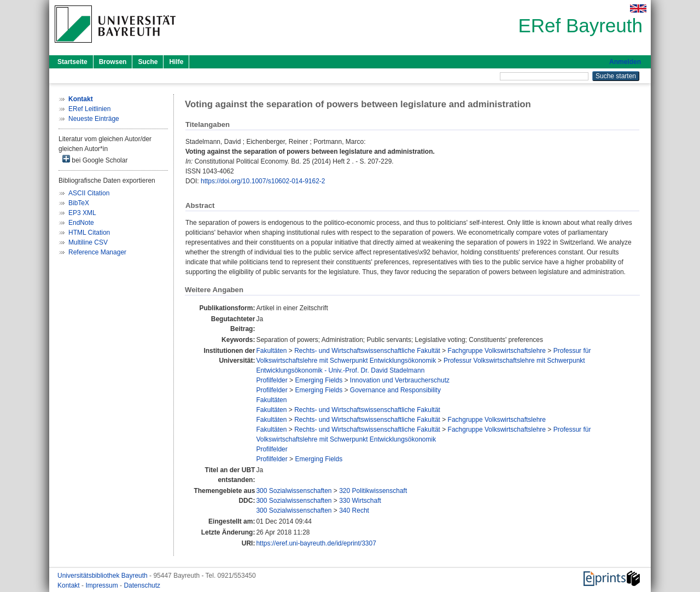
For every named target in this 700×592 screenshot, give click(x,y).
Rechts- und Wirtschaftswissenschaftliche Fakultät (367, 351)
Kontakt (69, 585)
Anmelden (625, 62)
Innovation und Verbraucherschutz (400, 380)
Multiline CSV (88, 242)
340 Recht (354, 510)
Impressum (103, 585)
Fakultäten (271, 351)
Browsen (113, 62)
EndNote (81, 223)
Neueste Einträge (94, 119)
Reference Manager (97, 252)
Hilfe (176, 62)
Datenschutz (142, 585)
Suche (148, 62)
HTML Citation (89, 233)
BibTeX (79, 203)
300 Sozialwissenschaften (294, 491)
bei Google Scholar (95, 159)
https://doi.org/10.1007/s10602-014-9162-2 (263, 181)
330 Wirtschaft (360, 501)
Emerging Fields (319, 380)
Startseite (72, 62)
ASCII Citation (89, 193)
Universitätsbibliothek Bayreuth (103, 576)
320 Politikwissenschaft (373, 491)
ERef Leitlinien (89, 109)
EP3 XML (82, 213)
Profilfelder (272, 380)
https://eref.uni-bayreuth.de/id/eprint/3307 (316, 543)
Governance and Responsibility (395, 390)
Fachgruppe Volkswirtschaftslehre (497, 351)
